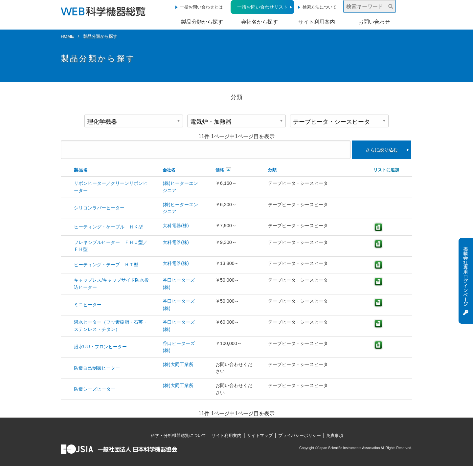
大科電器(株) (176, 226)
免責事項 (335, 435)
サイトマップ (260, 435)
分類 (272, 170)
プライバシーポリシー (300, 435)
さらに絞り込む (382, 150)
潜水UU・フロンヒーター (100, 347)
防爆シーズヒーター (95, 389)
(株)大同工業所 (178, 364)
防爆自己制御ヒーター (97, 368)
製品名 (81, 170)
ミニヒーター (88, 305)
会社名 (169, 170)
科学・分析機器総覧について (179, 435)
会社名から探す (259, 22)
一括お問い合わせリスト (262, 7)
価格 (220, 170)
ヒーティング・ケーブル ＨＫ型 (108, 227)
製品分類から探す (202, 22)
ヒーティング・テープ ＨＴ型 (106, 265)
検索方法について (320, 7)
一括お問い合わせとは (201, 7)
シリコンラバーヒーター (99, 208)
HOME (67, 36)
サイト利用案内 (317, 22)
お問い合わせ (374, 22)
